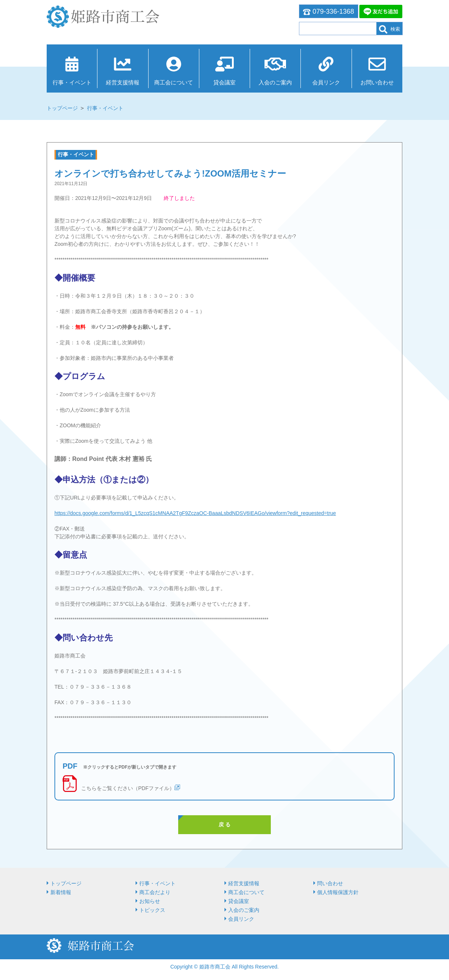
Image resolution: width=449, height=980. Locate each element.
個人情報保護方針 (338, 892)
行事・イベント (72, 82)
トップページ (62, 108)
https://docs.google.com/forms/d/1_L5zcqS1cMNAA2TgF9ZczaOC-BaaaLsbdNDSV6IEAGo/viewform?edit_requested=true (195, 513)
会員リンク (326, 82)
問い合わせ (330, 883)
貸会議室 (224, 82)
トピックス (152, 910)
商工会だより (155, 892)
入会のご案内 (275, 82)
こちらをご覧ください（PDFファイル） (128, 788)
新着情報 (61, 892)
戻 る (224, 825)
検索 (390, 29)
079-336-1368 (329, 11)
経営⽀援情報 (123, 82)
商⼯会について (174, 82)
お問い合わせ (377, 82)
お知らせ (150, 901)
